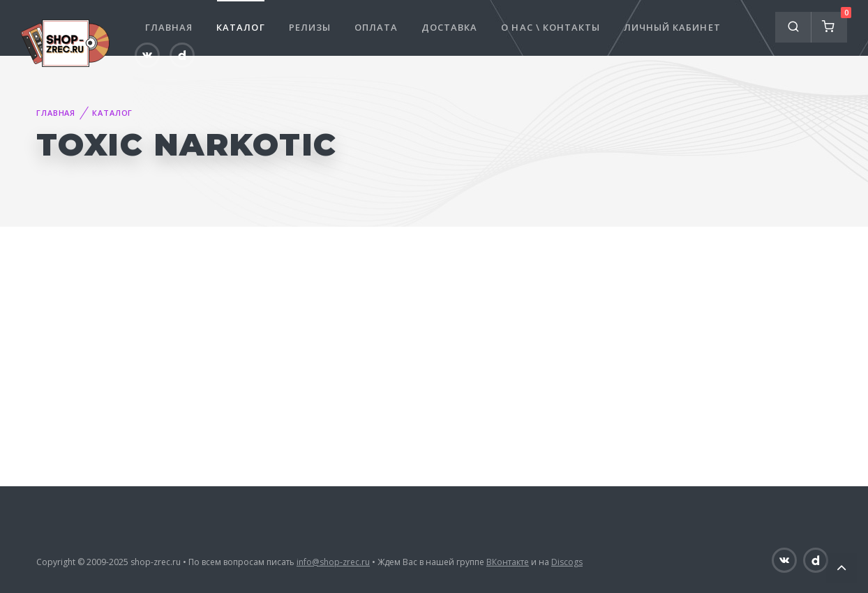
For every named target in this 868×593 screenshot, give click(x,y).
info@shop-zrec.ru (333, 562)
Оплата (376, 27)
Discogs (567, 562)
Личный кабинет (672, 27)
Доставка (449, 27)
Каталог (240, 27)
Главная (169, 27)
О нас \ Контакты (551, 27)
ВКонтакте (508, 562)
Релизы (310, 27)
